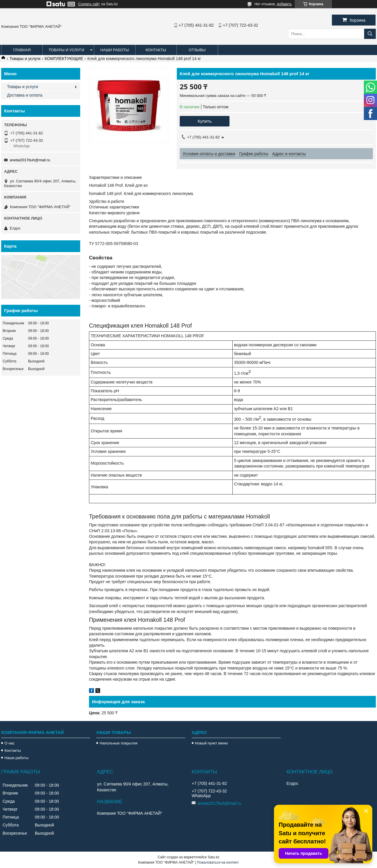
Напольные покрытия (118, 743)
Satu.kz (213, 857)
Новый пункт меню (211, 743)
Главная (22, 50)
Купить (204, 121)
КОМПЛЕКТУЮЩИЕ (64, 59)
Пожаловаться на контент (218, 862)
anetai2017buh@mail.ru (30, 160)
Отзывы (197, 50)
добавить (284, 4)
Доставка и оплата (25, 95)
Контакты (156, 50)
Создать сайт (89, 4)
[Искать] (370, 34)
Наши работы (115, 50)
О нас (10, 743)
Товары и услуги (66, 50)
